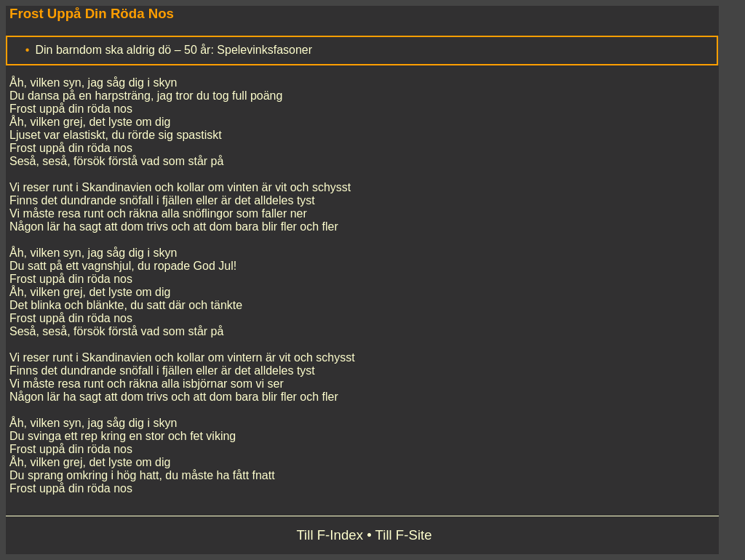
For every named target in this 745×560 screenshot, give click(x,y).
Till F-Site (404, 535)
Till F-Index (330, 535)
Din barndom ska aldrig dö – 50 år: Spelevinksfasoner (174, 50)
